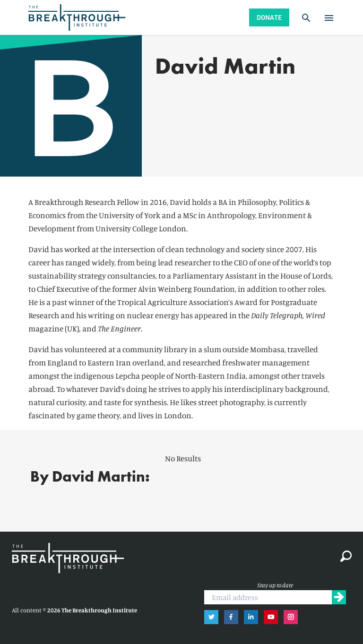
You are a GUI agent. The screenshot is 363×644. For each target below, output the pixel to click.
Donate (269, 17)
